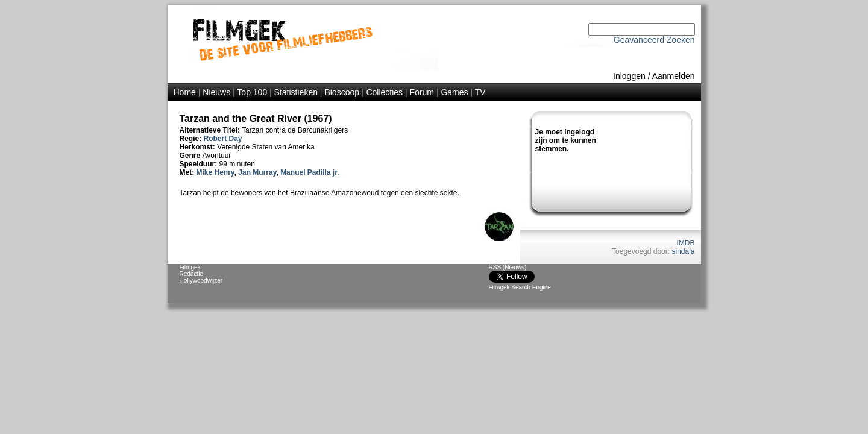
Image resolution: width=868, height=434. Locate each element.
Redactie (191, 274)
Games (454, 92)
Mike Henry (215, 172)
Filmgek (190, 267)
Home (185, 92)
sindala (683, 251)
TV (480, 92)
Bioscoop (342, 92)
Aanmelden (674, 76)
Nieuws (216, 92)
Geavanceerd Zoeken (654, 40)
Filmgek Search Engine (520, 287)
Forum (422, 92)
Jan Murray (257, 172)
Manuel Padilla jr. (310, 172)
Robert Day (223, 139)
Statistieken (296, 92)
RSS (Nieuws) (508, 267)
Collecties (384, 92)
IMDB (686, 243)
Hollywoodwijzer (201, 281)
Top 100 (252, 92)
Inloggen (629, 76)
